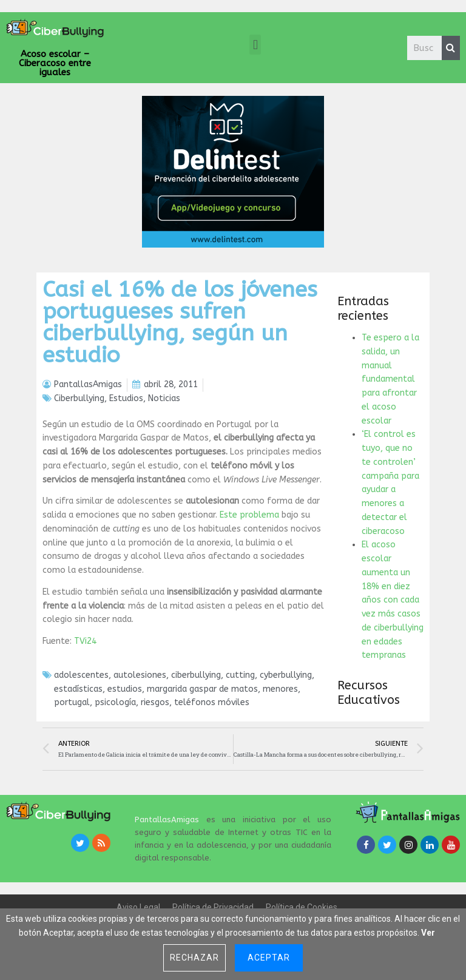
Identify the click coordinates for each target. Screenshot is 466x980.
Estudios (126, 398)
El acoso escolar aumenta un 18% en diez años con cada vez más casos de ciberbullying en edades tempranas (393, 600)
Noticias (164, 398)
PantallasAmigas (167, 819)
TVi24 (85, 641)
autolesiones (140, 675)
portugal (72, 702)
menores (280, 689)
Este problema (249, 515)
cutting (240, 675)
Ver (428, 933)
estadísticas (78, 689)
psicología (115, 702)
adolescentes (81, 675)
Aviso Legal (138, 907)
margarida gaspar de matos (202, 689)
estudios (125, 689)
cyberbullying (286, 675)
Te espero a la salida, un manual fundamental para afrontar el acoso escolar (390, 379)
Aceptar (269, 958)
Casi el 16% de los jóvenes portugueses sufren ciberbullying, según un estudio (180, 322)
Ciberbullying (79, 398)
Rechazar (194, 958)
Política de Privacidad (213, 907)
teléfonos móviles (212, 702)
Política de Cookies (302, 907)
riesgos (155, 702)
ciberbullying (196, 675)
